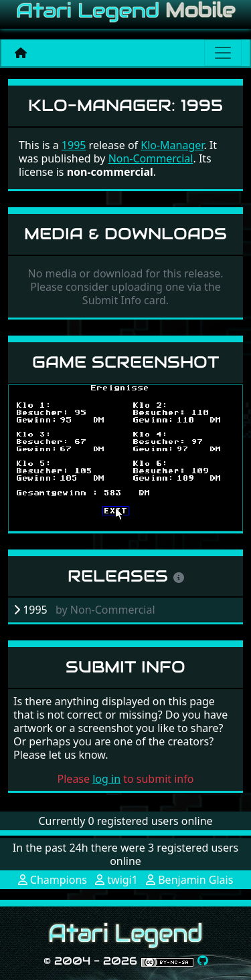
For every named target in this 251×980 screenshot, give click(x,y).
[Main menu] (223, 53)
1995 (74, 145)
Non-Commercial (151, 158)
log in (106, 779)
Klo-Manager (172, 145)
